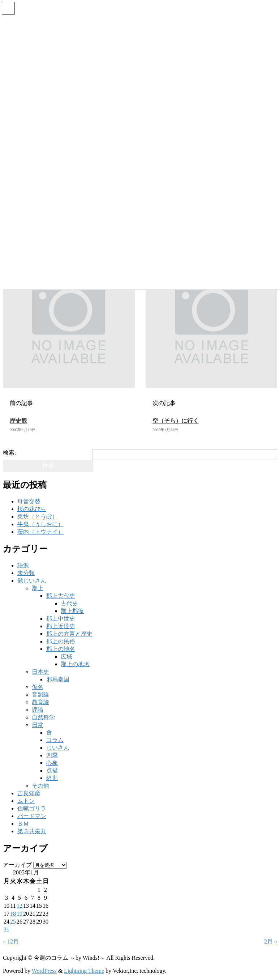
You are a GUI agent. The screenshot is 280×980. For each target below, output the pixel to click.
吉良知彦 (29, 793)
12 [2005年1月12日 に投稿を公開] (20, 906)
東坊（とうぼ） (38, 517)
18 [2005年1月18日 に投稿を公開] (13, 914)
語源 (23, 565)
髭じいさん (32, 581)
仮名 (38, 687)
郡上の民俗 (61, 641)
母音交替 (29, 501)
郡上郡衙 (72, 611)
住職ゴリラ (32, 808)
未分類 (26, 573)
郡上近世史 (61, 626)
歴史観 (18, 421)
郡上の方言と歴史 (69, 634)
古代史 (69, 603)
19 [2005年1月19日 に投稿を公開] (20, 914)
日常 (38, 725)
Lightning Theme (84, 971)
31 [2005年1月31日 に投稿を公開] (7, 930)
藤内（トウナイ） (40, 532)
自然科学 (43, 717)
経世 (52, 778)
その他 (40, 786)
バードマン (32, 816)
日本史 (40, 672)
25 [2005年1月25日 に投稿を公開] (13, 922)
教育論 (40, 702)
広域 (66, 657)
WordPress (44, 971)
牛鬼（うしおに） (40, 524)
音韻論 (40, 694)
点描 (52, 770)
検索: (9, 453)
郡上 (38, 588)
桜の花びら (32, 509)
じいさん (58, 748)
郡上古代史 (61, 596)
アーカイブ (17, 865)
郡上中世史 (61, 619)
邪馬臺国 (58, 679)
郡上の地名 (61, 649)
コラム (55, 740)
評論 (38, 710)
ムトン (26, 801)
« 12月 (11, 941)
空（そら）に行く (176, 421)
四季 (52, 755)
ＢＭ (23, 824)
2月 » (271, 941)
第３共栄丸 (32, 831)
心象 (52, 763)
